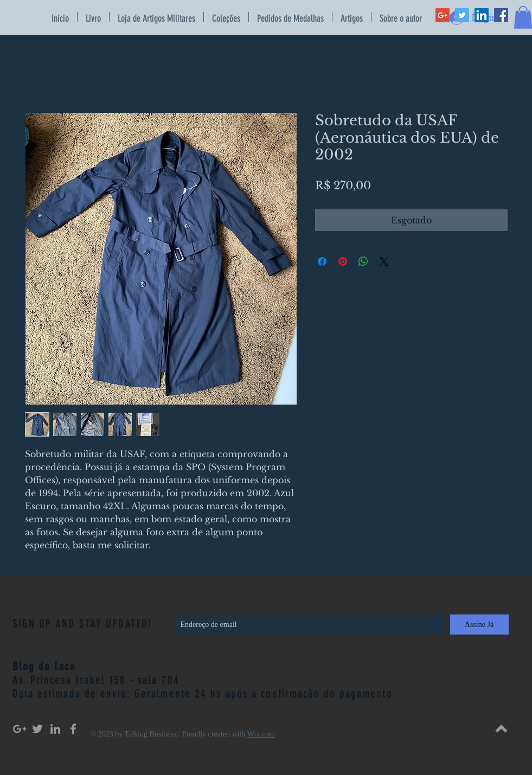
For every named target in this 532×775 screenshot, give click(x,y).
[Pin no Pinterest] (343, 261)
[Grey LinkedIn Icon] (55, 729)
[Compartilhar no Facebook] (322, 261)
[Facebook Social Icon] (501, 15)
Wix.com (261, 734)
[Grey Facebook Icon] (73, 729)
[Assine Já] (479, 625)
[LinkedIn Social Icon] (482, 15)
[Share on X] (384, 261)
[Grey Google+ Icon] (20, 729)
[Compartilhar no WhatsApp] (363, 261)
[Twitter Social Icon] (462, 15)
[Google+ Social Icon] (443, 15)
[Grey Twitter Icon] (37, 729)
